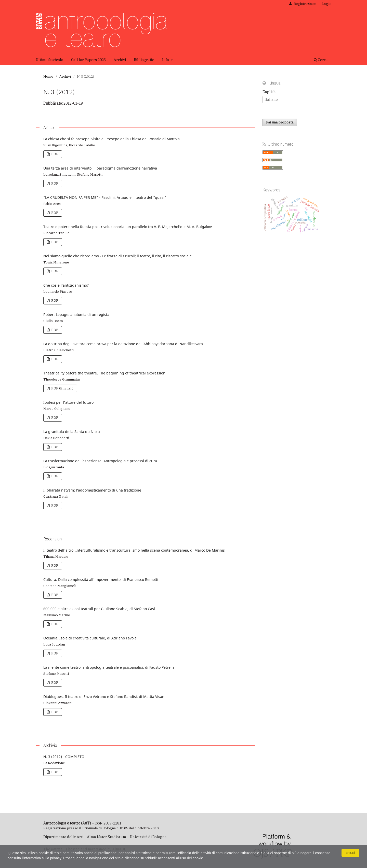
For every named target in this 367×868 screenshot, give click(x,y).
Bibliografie (144, 60)
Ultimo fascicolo (49, 60)
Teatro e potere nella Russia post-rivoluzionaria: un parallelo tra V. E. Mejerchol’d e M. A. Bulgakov (128, 227)
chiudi (351, 853)
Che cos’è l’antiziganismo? (66, 285)
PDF (54, 154)
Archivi (120, 60)
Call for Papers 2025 (88, 60)
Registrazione (305, 4)
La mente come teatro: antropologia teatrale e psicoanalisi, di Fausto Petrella (109, 667)
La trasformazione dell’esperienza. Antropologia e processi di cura (100, 461)
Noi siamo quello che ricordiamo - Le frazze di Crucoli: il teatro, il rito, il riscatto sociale (117, 256)
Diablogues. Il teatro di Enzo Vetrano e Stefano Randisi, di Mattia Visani (104, 697)
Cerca (321, 60)
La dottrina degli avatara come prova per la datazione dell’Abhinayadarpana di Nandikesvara (123, 344)
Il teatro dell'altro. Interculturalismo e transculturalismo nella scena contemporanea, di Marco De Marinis (134, 550)
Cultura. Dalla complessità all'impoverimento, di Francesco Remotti (101, 579)
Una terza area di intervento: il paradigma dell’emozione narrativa (100, 168)
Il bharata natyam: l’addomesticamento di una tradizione (92, 490)
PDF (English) (62, 388)
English (269, 92)
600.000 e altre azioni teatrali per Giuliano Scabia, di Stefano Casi (99, 609)
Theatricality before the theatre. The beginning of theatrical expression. (105, 373)
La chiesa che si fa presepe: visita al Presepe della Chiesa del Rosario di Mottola (112, 139)
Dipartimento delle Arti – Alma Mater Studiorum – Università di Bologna (105, 837)
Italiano (271, 100)
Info (166, 60)
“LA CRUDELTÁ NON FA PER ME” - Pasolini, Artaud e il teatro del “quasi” (105, 197)
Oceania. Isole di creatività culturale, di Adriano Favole (90, 638)
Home (48, 76)
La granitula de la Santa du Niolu (72, 432)
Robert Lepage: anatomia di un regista (76, 314)
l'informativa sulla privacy (42, 858)
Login (327, 4)
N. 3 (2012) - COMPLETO (64, 757)
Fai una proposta (280, 122)
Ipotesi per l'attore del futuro (68, 402)
